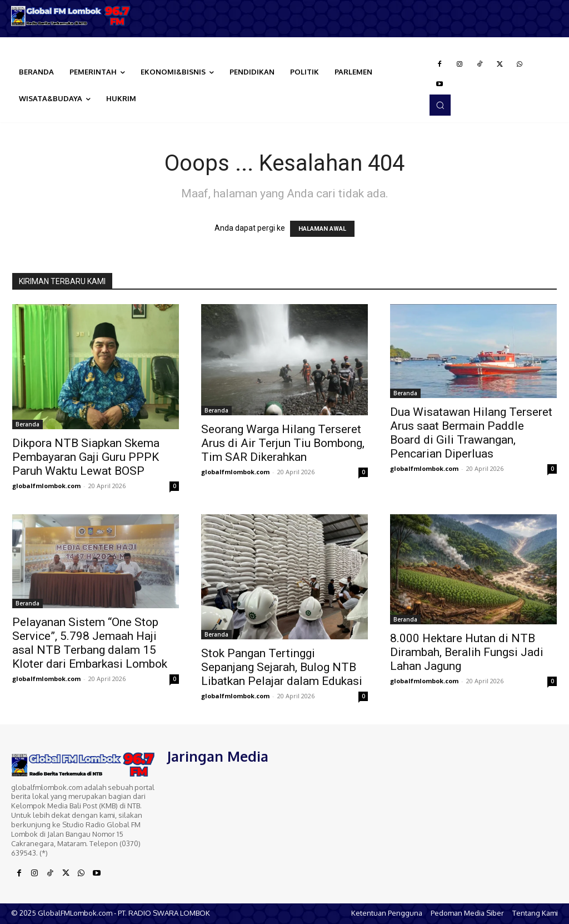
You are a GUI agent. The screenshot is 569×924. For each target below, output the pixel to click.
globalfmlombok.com (46, 486)
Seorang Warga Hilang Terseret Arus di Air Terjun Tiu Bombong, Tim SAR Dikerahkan (283, 443)
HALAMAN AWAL (322, 229)
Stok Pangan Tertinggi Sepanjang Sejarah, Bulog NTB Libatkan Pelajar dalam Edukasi (282, 667)
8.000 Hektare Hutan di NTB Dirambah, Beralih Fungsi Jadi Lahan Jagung (467, 652)
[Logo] (71, 16)
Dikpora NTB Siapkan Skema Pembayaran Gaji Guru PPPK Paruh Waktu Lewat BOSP (86, 457)
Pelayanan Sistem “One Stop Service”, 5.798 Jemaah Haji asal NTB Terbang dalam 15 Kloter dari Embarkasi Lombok (90, 643)
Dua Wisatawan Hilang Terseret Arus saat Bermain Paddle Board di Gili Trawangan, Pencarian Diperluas (471, 433)
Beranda (28, 424)
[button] (440, 105)
